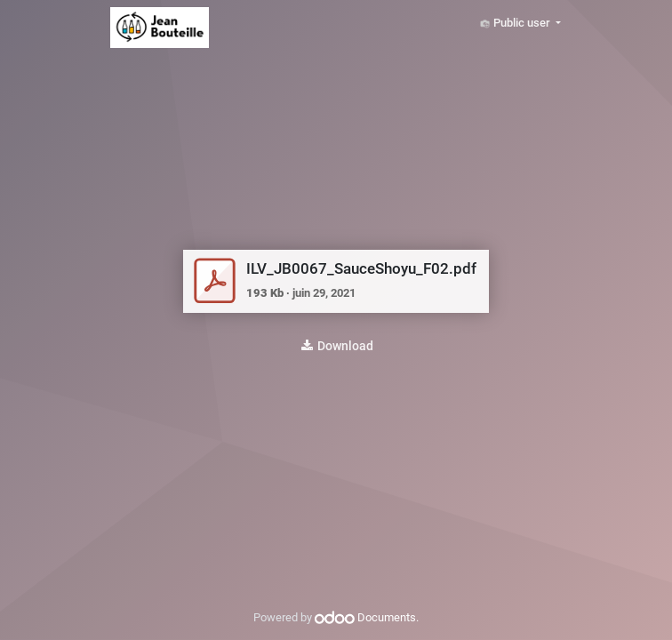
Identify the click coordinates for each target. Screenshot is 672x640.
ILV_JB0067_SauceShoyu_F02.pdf (361, 269)
